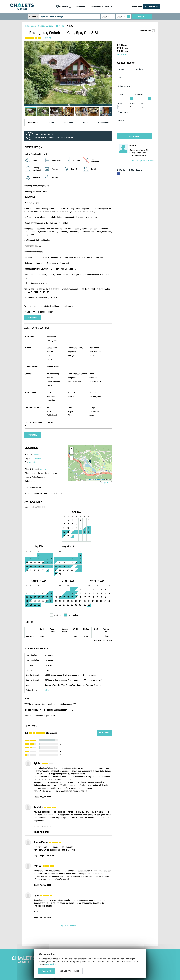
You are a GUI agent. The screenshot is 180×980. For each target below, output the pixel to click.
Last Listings (125, 936)
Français (62, 947)
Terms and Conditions (60, 936)
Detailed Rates (122, 54)
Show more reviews (68, 894)
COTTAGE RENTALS (80, 7)
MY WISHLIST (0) (65, 7)
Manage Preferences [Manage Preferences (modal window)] (69, 971)
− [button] (72, 453)
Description (33, 122)
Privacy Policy (57, 939)
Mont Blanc (44, 469)
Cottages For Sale (127, 932)
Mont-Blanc (33, 462)
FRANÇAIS (108, 7)
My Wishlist (125, 943)
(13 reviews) (46, 38)
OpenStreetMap (99, 480)
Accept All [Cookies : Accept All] (47, 971)
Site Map (55, 928)
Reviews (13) (103, 123)
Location (51, 123)
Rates (86, 123)
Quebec (36, 454)
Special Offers (125, 939)
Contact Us (56, 932)
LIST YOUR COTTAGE (152, 7)
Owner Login (91, 932)
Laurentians (36, 458)
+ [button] (72, 449)
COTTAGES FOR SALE (96, 7)
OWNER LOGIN (137, 7)
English (55, 947)
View (47, 659)
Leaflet (89, 480)
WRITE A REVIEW (104, 701)
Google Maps (106, 482)
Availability (68, 123)
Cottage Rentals (126, 928)
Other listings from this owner (143, 160)
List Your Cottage (92, 928)
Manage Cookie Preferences (62, 943)
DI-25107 (70, 26)
